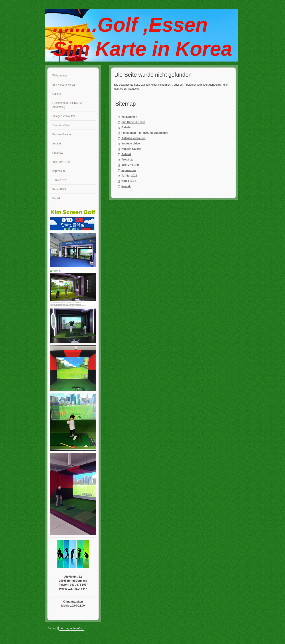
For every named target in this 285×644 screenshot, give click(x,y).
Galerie (126, 128)
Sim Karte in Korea (133, 122)
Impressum (128, 170)
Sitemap (52, 628)
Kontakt (126, 186)
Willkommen (129, 117)
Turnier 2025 (129, 176)
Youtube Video (131, 144)
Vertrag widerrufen (72, 628)
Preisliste (127, 160)
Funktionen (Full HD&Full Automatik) (145, 133)
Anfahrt (126, 154)
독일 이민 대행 (130, 165)
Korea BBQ (128, 181)
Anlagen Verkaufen (133, 138)
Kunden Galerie (131, 149)
